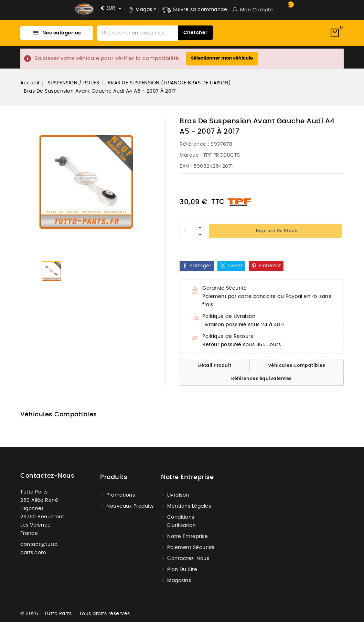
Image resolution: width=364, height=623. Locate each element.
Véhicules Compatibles (297, 366)
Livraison (178, 496)
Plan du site (182, 570)
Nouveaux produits (130, 507)
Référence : (194, 145)
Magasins (179, 581)
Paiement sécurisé (191, 548)
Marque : (191, 156)
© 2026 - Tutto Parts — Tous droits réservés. (76, 614)
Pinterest (270, 267)
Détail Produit (215, 366)
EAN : (186, 167)
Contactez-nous (47, 477)
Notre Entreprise (188, 537)
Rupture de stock (276, 232)
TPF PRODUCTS (222, 156)
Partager (200, 267)
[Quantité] (188, 232)
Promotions (121, 496)
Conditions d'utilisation (182, 522)
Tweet (235, 267)
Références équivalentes (261, 379)
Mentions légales (189, 507)
